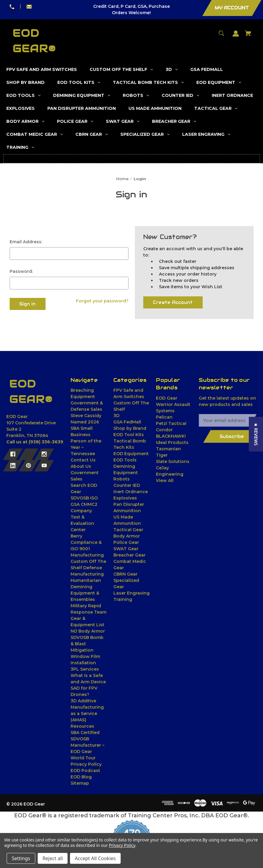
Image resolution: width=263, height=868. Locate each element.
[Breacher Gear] (174, 121)
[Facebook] (13, 454)
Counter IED (127, 485)
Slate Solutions (173, 461)
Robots (122, 479)
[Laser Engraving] (206, 134)
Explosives (125, 498)
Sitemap (80, 783)
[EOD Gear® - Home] (32, 392)
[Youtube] (44, 466)
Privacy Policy (86, 764)
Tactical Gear (128, 530)
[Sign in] (236, 36)
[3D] (172, 70)
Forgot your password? (102, 301)
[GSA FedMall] (207, 70)
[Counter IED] (181, 96)
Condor (164, 430)
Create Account (173, 302)
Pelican (164, 417)
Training (123, 599)
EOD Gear (167, 398)
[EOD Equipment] (219, 83)
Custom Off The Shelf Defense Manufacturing (88, 568)
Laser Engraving (131, 593)
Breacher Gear (130, 555)
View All (165, 480)
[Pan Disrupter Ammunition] (82, 108)
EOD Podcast (85, 771)
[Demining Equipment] (82, 96)
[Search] (222, 36)
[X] (29, 454)
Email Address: (26, 242)
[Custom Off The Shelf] (121, 70)
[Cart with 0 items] (248, 36)
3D (116, 416)
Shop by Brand (130, 428)
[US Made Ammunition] (155, 108)
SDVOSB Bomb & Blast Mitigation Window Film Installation (87, 650)
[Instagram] (44, 454)
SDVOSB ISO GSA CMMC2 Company (84, 504)
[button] (256, 434)
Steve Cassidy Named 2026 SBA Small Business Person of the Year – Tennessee (86, 435)
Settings (21, 858)
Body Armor (127, 536)
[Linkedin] (13, 466)
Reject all (53, 858)
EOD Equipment (131, 454)
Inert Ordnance (131, 492)
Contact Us (83, 460)
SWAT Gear (126, 549)
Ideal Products (172, 442)
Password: (21, 271)
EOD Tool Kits (129, 435)
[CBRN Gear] (92, 134)
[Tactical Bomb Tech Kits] (148, 83)
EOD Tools (125, 460)
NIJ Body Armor (88, 631)
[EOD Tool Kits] (79, 83)
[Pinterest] (29, 466)
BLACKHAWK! (171, 436)
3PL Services (85, 669)
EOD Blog (81, 777)
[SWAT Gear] (123, 121)
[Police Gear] (75, 121)
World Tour (83, 758)
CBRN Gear (125, 574)
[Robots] (136, 96)
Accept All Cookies (95, 858)
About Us (81, 466)
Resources (82, 726)
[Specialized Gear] (145, 134)
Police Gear (126, 542)
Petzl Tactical (171, 423)
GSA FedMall (127, 422)
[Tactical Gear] (216, 108)
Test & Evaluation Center (82, 523)
